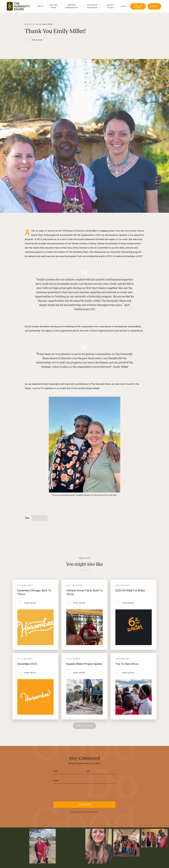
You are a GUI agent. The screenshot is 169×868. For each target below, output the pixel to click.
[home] (18, 6)
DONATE (154, 6)
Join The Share (138, 6)
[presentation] (84, 792)
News (51, 24)
